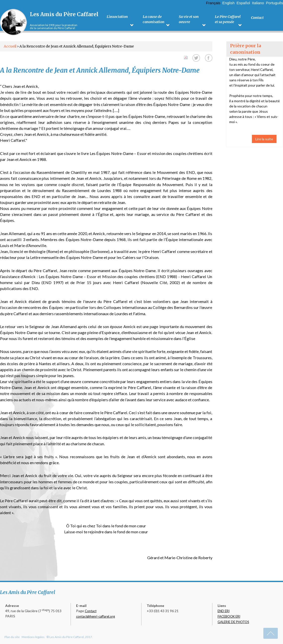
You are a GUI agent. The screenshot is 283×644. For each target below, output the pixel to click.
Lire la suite (264, 139)
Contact (91, 611)
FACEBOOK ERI (229, 616)
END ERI (224, 611)
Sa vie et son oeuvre (189, 20)
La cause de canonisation (153, 20)
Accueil (10, 46)
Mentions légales (33, 637)
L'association (117, 18)
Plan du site (12, 637)
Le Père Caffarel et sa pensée (228, 20)
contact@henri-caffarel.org (95, 616)
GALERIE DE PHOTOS (233, 622)
